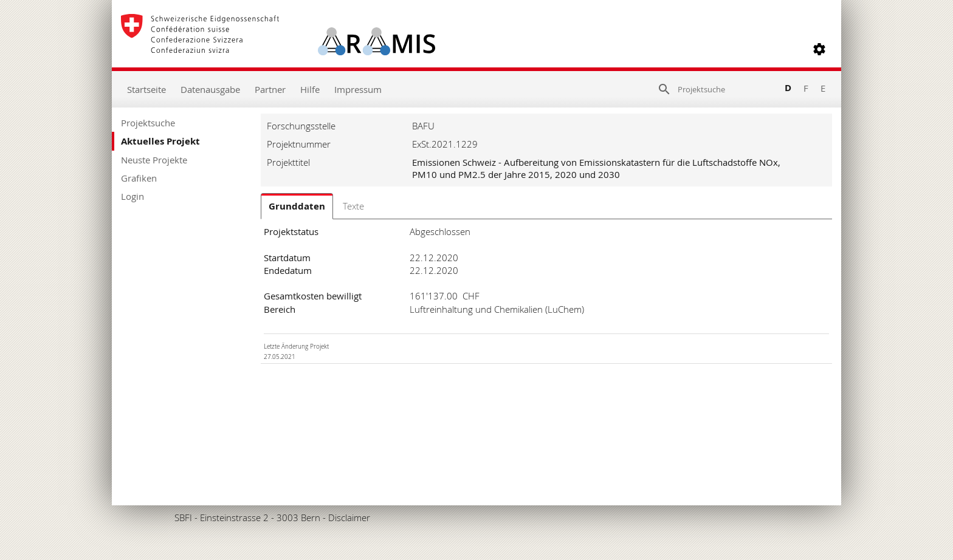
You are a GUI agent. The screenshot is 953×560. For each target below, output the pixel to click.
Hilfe (310, 89)
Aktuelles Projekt (160, 141)
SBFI (183, 517)
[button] (819, 49)
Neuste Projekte (154, 160)
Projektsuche (148, 123)
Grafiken (139, 178)
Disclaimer (349, 517)
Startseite (146, 89)
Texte (353, 206)
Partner (270, 89)
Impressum (358, 89)
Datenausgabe (210, 89)
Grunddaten (297, 206)
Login (132, 196)
